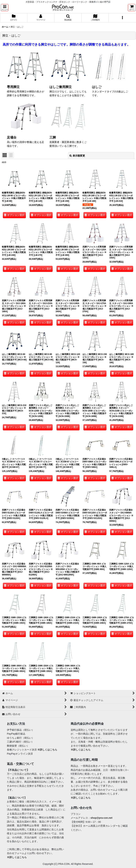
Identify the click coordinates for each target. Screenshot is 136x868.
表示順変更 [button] (77, 156)
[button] (5, 8)
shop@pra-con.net (101, 818)
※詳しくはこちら (47, 750)
